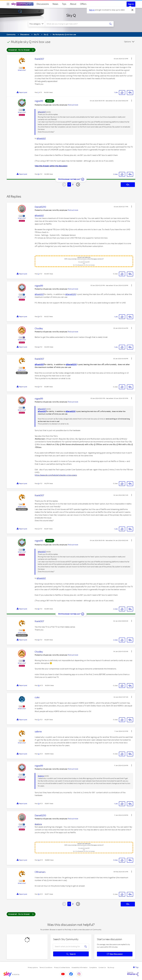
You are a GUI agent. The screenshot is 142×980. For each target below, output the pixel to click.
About (73, 4)
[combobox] (76, 24)
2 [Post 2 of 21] (38, 274)
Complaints (93, 968)
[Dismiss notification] (132, 10)
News (55, 4)
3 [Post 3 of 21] (38, 317)
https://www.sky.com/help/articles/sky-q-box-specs (56, 475)
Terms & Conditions (46, 968)
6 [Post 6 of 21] (38, 484)
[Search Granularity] (37, 24)
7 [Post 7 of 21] (38, 529)
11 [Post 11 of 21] (38, 720)
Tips (64, 4)
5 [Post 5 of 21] (38, 387)
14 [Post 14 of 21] (39, 860)
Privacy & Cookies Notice (62, 968)
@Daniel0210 (71, 294)
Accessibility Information (80, 968)
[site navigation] (8, 4)
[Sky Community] (22, 4)
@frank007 (42, 112)
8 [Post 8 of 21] (38, 174)
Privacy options (33, 968)
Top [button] (137, 967)
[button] (132, 59)
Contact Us (102, 968)
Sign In (131, 4)
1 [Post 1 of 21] (38, 92)
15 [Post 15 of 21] (39, 894)
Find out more (73, 105)
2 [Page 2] (73, 184)
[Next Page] (78, 184)
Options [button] (128, 42)
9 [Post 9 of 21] (38, 640)
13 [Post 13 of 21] (39, 804)
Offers (83, 4)
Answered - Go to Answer (21, 50)
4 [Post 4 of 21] (38, 347)
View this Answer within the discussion (51, 166)
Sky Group (111, 968)
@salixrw (41, 776)
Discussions (43, 4)
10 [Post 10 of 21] (39, 685)
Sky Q (71, 15)
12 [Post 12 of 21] (39, 754)
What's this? (22, 70)
